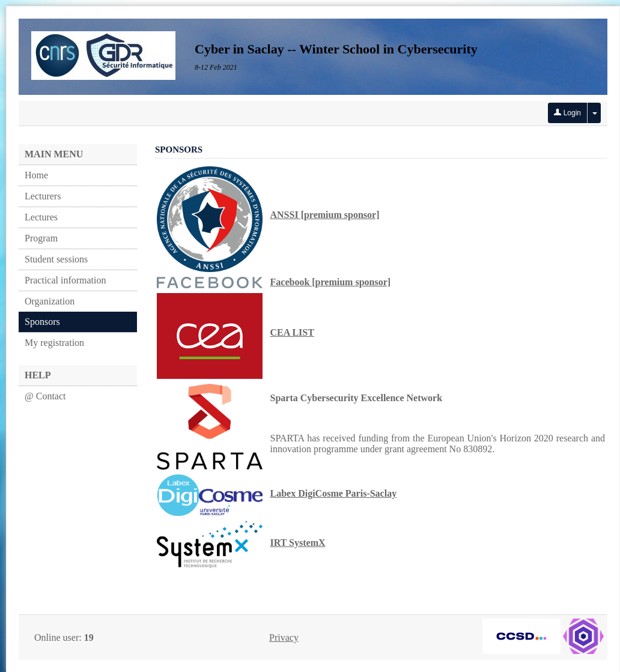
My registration (54, 343)
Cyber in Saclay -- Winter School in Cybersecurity (336, 49)
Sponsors (42, 322)
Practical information (65, 280)
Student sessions (56, 259)
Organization (50, 301)
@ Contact (45, 396)
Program (41, 238)
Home (36, 175)
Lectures (41, 217)
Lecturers (43, 196)
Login (567, 113)
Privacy (284, 637)
